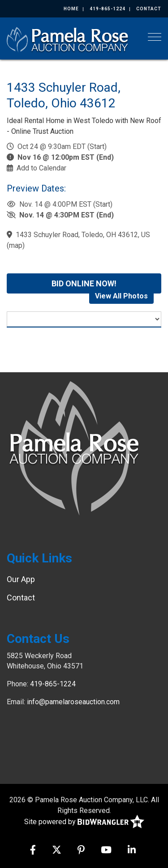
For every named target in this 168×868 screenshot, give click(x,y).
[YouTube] (106, 851)
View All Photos (121, 296)
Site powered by (84, 822)
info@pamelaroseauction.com (73, 702)
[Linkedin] (132, 851)
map (16, 245)
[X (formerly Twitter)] (57, 851)
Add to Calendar (41, 168)
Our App (21, 579)
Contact (149, 9)
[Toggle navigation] (155, 37)
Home (71, 9)
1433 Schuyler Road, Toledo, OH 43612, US (83, 235)
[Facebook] (33, 851)
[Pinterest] (81, 851)
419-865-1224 (108, 9)
